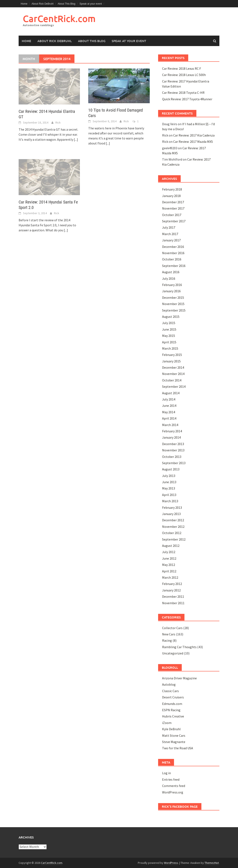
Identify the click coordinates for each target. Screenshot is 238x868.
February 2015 (172, 355)
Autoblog (169, 684)
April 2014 (169, 418)
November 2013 (173, 450)
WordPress (171, 863)
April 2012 (169, 571)
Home (24, 4)
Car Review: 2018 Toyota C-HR (183, 93)
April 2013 (169, 495)
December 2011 (173, 596)
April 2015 (169, 342)
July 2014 (169, 399)
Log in (166, 773)
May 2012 (169, 565)
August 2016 (171, 272)
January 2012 (171, 590)
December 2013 (173, 444)
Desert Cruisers (173, 697)
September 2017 (174, 221)
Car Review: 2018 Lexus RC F (182, 68)
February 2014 (172, 431)
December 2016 (173, 247)
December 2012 (173, 520)
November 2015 (173, 304)
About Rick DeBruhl (43, 4)
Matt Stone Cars (174, 735)
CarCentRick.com (59, 19)
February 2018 (172, 189)
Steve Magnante (174, 742)
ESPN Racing (171, 710)
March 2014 (170, 425)
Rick (58, 122)
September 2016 (174, 266)
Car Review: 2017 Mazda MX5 (193, 142)
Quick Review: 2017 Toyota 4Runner (187, 99)
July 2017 (169, 227)
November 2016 (173, 253)
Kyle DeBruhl (171, 729)
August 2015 (171, 317)
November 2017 (173, 208)
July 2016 (169, 278)
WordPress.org (173, 792)
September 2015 (174, 310)
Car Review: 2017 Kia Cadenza (194, 135)
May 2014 (169, 412)
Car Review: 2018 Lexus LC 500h (184, 75)
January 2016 (171, 291)
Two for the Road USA (178, 748)
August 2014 (171, 393)
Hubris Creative (173, 716)
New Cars (169, 634)
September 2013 (174, 463)
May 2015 (169, 336)
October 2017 (172, 215)
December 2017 (173, 202)
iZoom (167, 723)
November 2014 (173, 374)
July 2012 (169, 552)
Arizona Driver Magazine (179, 678)
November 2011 (173, 603)
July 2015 (169, 323)
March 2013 (170, 501)
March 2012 (170, 577)
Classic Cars (170, 691)
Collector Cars (172, 628)
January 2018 (171, 196)
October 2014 (172, 380)
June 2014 (169, 406)
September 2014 (174, 386)
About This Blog (67, 4)
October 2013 (172, 457)
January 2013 (171, 514)
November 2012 (173, 527)
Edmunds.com (172, 704)
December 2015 (173, 297)
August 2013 (171, 469)
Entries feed (171, 779)
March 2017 (170, 234)
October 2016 (172, 259)
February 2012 (172, 584)
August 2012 (171, 546)
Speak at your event (91, 4)
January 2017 (171, 240)
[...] (76, 139)
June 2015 (169, 329)
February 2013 (172, 507)
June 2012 (169, 558)
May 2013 (169, 488)
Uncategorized (173, 653)
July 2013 (169, 476)
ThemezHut (212, 863)
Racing (167, 640)
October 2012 (172, 533)
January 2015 (171, 361)
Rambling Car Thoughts (179, 647)
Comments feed (174, 786)
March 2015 (170, 348)
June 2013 (169, 482)
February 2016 (172, 285)
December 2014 (173, 367)
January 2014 (171, 437)
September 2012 (174, 539)
